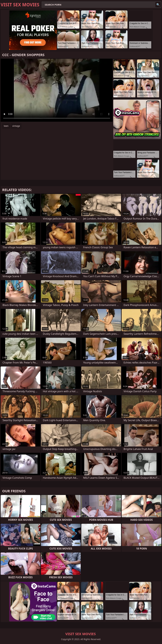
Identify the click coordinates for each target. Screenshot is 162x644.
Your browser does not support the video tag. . (57, 90)
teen (6, 126)
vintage (16, 126)
